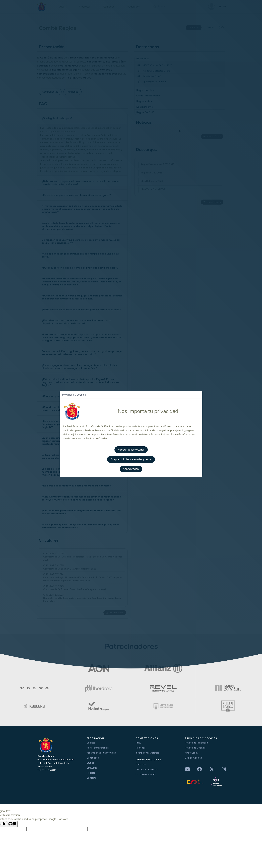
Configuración (131, 468)
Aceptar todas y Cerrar (131, 449)
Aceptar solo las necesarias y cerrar (131, 459)
